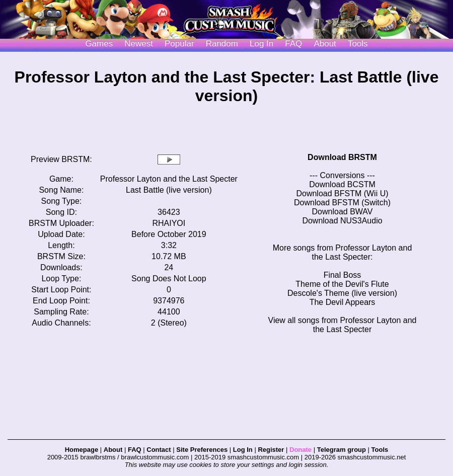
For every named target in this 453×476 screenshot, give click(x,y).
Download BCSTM (342, 184)
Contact (159, 450)
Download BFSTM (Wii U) (342, 193)
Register (271, 450)
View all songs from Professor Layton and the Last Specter (343, 325)
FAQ (293, 44)
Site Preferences (202, 450)
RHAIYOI (169, 223)
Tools (358, 44)
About (325, 44)
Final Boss (343, 275)
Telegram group (342, 450)
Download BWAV (343, 212)
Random (222, 44)
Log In (243, 450)
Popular (179, 44)
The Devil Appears (343, 302)
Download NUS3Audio (342, 221)
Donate (300, 450)
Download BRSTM (342, 157)
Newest (139, 44)
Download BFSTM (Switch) (342, 203)
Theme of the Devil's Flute (342, 284)
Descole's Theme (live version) (342, 293)
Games (99, 44)
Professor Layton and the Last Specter (169, 179)
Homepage (82, 450)
